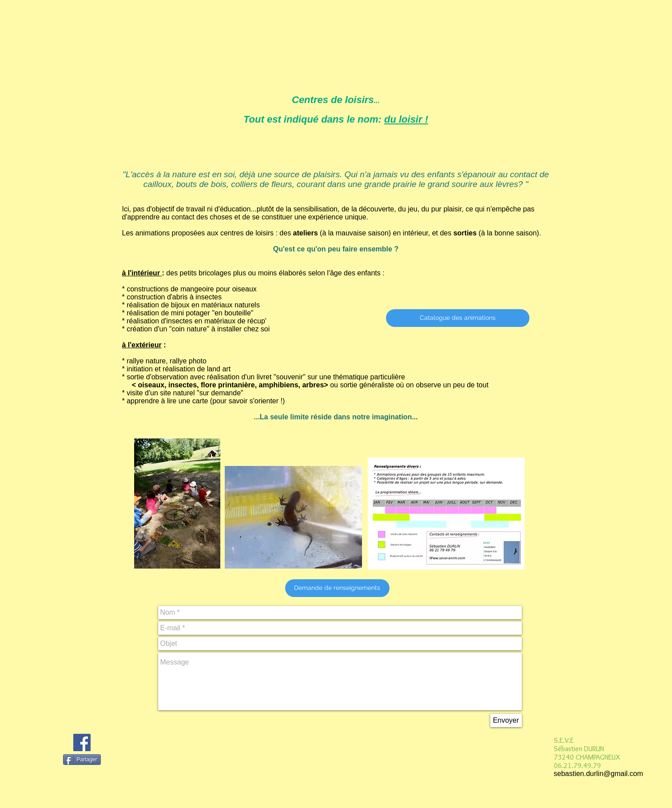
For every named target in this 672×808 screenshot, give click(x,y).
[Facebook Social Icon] (82, 742)
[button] (337, 588)
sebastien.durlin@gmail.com (598, 774)
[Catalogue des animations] (458, 318)
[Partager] (82, 760)
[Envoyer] (506, 720)
